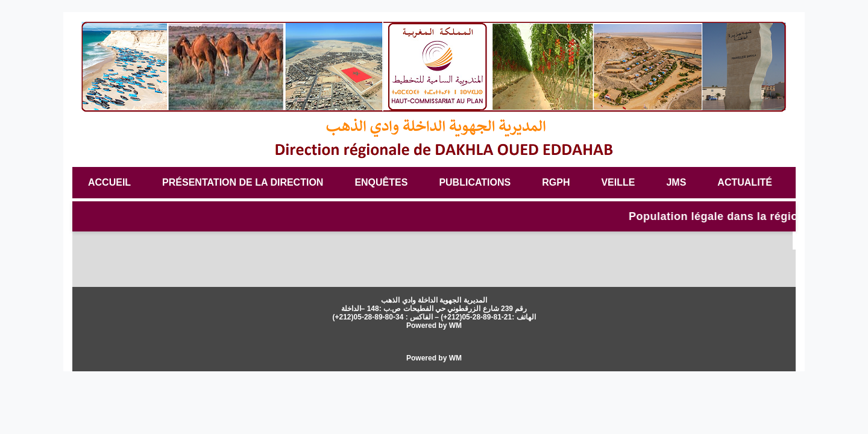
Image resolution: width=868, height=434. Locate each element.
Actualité (745, 182)
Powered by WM (434, 325)
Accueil (109, 182)
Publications (475, 182)
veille (618, 182)
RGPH (556, 182)
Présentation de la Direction (243, 182)
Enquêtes (381, 182)
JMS (676, 182)
